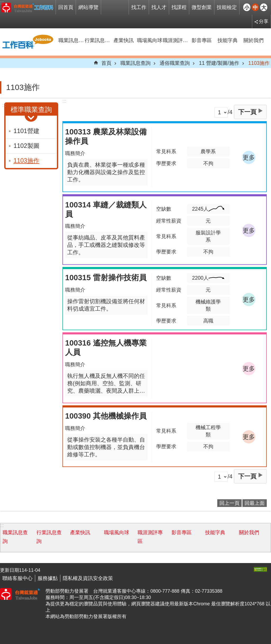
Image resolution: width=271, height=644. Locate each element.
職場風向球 (150, 40)
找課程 (179, 7)
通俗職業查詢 (175, 63)
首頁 (106, 63)
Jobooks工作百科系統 (27, 7)
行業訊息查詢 (98, 40)
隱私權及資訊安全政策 (88, 578)
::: (2, 3)
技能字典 (228, 40)
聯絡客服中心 (17, 578)
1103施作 (259, 63)
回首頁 (66, 7)
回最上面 (255, 503)
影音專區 (202, 40)
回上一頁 (229, 503)
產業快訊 (124, 40)
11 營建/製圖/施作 (219, 63)
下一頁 (247, 112)
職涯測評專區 (176, 40)
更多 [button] (249, 157)
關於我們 (254, 40)
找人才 (159, 7)
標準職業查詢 (31, 110)
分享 (264, 21)
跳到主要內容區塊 (3, 3)
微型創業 (202, 7)
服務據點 (48, 578)
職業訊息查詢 (71, 40)
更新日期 (10, 570)
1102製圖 (26, 146)
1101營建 (26, 131)
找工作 (139, 7)
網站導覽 (88, 7)
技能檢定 (227, 7)
